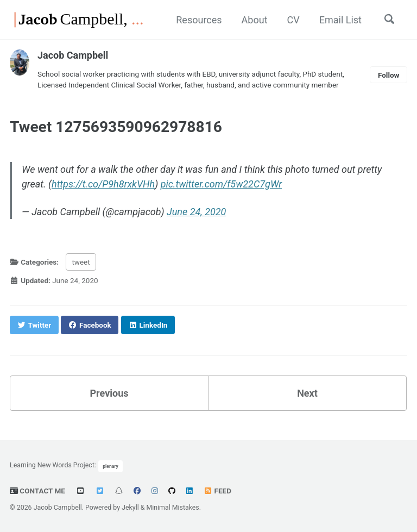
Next (307, 393)
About (255, 20)
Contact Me (37, 491)
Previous (109, 393)
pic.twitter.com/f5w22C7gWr (221, 184)
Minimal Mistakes (172, 508)
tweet (81, 262)
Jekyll (130, 508)
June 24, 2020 (196, 212)
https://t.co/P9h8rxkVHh (103, 184)
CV (293, 20)
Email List (340, 20)
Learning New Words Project (52, 466)
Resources (199, 20)
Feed (217, 491)
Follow (389, 75)
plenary (110, 466)
